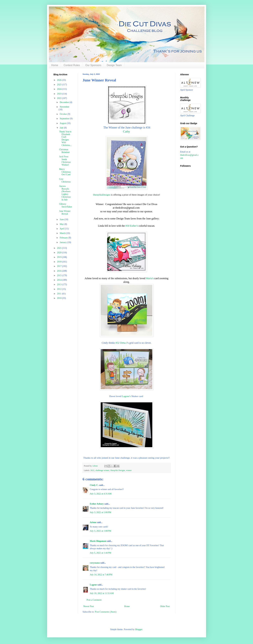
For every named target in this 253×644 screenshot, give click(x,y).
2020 (60, 253)
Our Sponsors (93, 65)
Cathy (127, 132)
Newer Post (89, 606)
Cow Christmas (65, 180)
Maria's (150, 278)
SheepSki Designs (118, 470)
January (63, 242)
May (62, 224)
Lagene (93, 585)
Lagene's (127, 396)
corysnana (95, 563)
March (63, 233)
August (63, 123)
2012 (60, 289)
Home (55, 65)
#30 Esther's (132, 226)
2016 (60, 271)
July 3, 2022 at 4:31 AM (101, 494)
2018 (60, 262)
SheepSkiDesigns (102, 195)
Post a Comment (94, 600)
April (62, 229)
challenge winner (102, 470)
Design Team (114, 65)
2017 (60, 266)
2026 (60, 80)
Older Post (165, 606)
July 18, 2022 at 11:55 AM (102, 593)
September (65, 119)
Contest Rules (72, 65)
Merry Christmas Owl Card (65, 172)
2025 (60, 85)
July (62, 128)
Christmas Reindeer (64, 151)
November (64, 107)
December (65, 102)
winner (129, 470)
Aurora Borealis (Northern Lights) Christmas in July (65, 193)
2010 (60, 298)
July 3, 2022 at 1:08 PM (101, 531)
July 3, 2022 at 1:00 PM (101, 512)
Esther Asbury (97, 504)
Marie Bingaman (98, 541)
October (64, 114)
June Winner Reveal (65, 212)
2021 (60, 248)
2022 (92, 470)
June (62, 219)
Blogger (139, 629)
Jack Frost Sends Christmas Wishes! (65, 161)
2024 (60, 89)
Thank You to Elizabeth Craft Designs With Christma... (65, 138)
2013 (60, 284)
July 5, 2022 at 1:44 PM (101, 553)
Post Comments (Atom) (106, 612)
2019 (60, 257)
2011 (59, 294)
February (64, 238)
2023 (60, 94)
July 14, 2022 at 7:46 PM (101, 575)
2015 (60, 275)
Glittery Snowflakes (66, 205)
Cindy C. (94, 485)
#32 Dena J (121, 343)
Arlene (93, 522)
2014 (60, 280)
